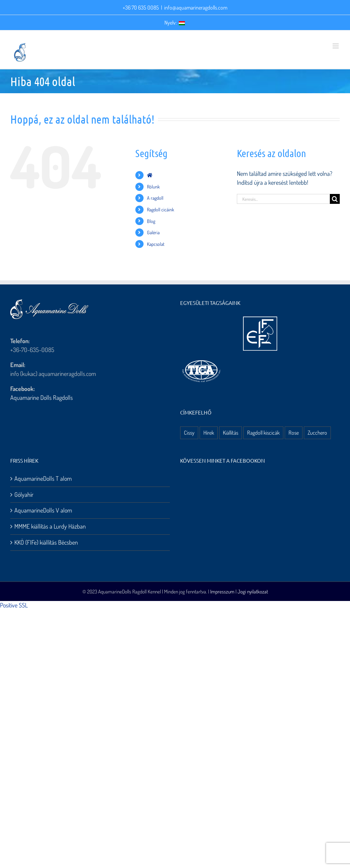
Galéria (153, 232)
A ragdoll (155, 198)
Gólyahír (24, 494)
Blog (151, 221)
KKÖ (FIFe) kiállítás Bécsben (46, 542)
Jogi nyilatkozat (253, 592)
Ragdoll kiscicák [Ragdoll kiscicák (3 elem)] (263, 432)
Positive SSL (14, 605)
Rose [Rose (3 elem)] (294, 432)
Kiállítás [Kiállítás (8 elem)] (231, 432)
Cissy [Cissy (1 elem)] (189, 432)
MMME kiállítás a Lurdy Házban (50, 526)
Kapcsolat (156, 244)
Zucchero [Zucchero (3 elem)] (317, 432)
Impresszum (222, 592)
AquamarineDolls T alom (43, 478)
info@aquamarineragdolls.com (196, 8)
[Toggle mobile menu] (336, 46)
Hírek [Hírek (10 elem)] (209, 432)
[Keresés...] (283, 199)
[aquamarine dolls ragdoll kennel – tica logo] (201, 361)
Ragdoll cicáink (160, 209)
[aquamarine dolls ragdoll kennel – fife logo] (260, 320)
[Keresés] (335, 199)
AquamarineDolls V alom (43, 510)
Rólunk (153, 187)
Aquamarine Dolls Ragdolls (42, 397)
